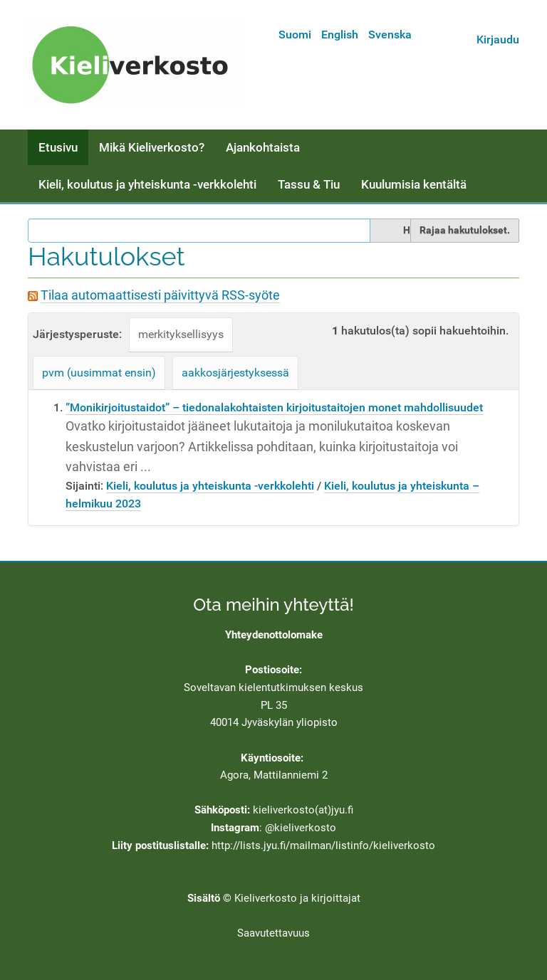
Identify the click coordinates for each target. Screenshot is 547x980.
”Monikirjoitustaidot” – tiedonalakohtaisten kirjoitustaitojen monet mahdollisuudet (274, 407)
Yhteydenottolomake (274, 635)
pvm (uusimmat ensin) (99, 373)
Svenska (390, 35)
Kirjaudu (498, 39)
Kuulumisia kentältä (414, 184)
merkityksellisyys (181, 334)
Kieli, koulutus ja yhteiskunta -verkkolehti (147, 184)
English (340, 35)
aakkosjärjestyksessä (235, 373)
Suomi (295, 35)
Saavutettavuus (273, 933)
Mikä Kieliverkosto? (152, 147)
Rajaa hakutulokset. (465, 230)
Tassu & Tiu (309, 184)
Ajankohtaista (263, 147)
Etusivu (58, 147)
